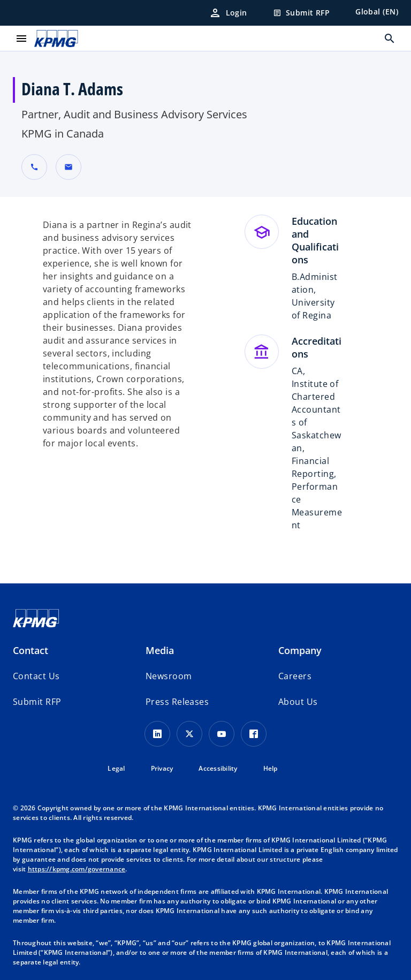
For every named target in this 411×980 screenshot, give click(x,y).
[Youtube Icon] (222, 734)
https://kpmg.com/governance (77, 869)
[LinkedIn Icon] (157, 734)
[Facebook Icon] (254, 734)
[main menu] (21, 39)
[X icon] (189, 734)
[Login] (228, 13)
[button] (68, 167)
